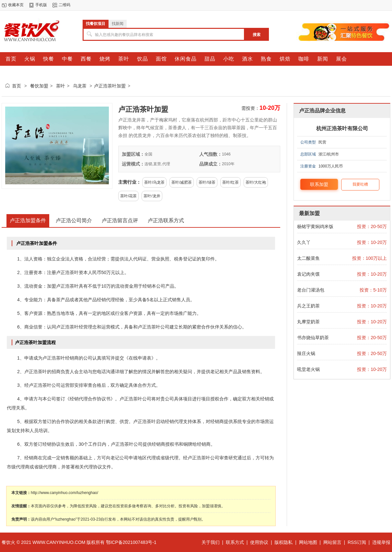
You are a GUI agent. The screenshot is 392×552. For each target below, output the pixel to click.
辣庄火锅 (306, 353)
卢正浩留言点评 (120, 220)
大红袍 (260, 182)
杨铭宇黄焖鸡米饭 (315, 226)
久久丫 (304, 242)
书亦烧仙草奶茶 (313, 338)
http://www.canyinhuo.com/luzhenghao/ (64, 493)
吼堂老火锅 (308, 369)
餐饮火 (8, 542)
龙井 (156, 196)
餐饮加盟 (39, 86)
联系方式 (235, 542)
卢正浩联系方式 (166, 220)
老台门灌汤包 (311, 290)
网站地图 (308, 542)
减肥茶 (186, 182)
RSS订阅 (357, 542)
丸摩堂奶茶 (308, 322)
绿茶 (212, 182)
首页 (17, 86)
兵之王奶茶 (308, 306)
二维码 (64, 5)
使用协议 (259, 542)
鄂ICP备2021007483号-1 (131, 542)
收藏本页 (16, 5)
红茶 (235, 182)
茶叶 (61, 86)
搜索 (257, 35)
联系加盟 (319, 184)
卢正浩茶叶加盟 (110, 86)
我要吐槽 (360, 184)
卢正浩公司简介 (74, 220)
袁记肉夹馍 (308, 274)
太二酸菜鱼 (308, 258)
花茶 (133, 196)
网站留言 (332, 542)
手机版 (41, 5)
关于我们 (211, 542)
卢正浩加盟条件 (28, 220)
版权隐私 (283, 542)
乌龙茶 (80, 86)
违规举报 (381, 542)
